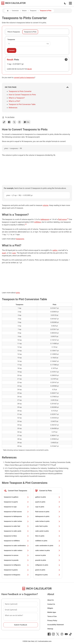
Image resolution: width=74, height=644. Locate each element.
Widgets (50, 608)
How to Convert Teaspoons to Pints (22, 95)
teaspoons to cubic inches (16, 521)
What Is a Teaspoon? (17, 98)
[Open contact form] (66, 59)
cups (14, 253)
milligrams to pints (48, 565)
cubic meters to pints (48, 550)
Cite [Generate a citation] (27, 122)
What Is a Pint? (14, 101)
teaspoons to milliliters (16, 541)
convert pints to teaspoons (24, 77)
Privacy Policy (52, 621)
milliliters (38, 222)
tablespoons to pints (48, 516)
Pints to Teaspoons (14, 32)
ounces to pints (48, 555)
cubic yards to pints (48, 531)
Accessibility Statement (56, 625)
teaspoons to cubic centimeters (16, 546)
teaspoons (20, 239)
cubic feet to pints (48, 526)
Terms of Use (52, 616)
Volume (24, 11)
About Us (51, 600)
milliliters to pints (48, 541)
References (13, 108)
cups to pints (48, 507)
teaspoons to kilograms (16, 575)
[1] (68, 219)
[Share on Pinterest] (19, 122)
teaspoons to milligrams (16, 565)
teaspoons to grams (16, 570)
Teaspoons (33, 11)
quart (4, 253)
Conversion (15, 11)
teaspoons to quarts (16, 502)
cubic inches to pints (48, 521)
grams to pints (48, 570)
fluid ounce (62, 219)
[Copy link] (4, 122)
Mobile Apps (52, 612)
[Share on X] (14, 122)
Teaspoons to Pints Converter (20, 91)
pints (18, 293)
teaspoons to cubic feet (16, 526)
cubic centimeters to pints (48, 546)
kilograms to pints (48, 575)
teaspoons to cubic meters (16, 550)
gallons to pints (48, 497)
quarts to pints (48, 502)
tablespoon (45, 219)
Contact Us (51, 604)
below (30, 69)
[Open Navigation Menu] (70, 3)
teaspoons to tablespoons (16, 516)
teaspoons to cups (16, 507)
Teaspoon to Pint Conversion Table (22, 104)
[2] (26, 224)
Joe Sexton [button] (11, 117)
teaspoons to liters (16, 536)
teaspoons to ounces (16, 555)
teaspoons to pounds (16, 560)
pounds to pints (48, 560)
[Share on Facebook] (9, 122)
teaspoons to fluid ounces (16, 512)
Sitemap (50, 629)
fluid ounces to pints (48, 512)
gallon (55, 250)
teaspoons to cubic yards (16, 531)
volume (46, 205)
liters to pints (48, 536)
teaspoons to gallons (16, 497)
